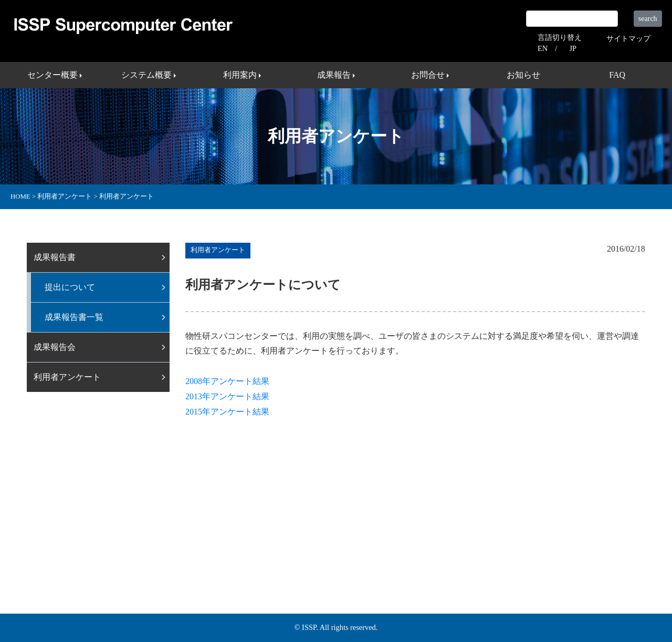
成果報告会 (55, 347)
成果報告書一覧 (74, 317)
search (648, 19)
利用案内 (248, 563)
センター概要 (134, 563)
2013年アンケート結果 (227, 396)
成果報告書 (55, 257)
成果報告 (295, 563)
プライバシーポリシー (523, 563)
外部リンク (451, 563)
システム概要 (195, 563)
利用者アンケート (67, 377)
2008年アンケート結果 (227, 381)
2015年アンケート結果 (227, 412)
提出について (70, 287)
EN (543, 48)
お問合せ (341, 563)
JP (573, 48)
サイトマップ (628, 38)
